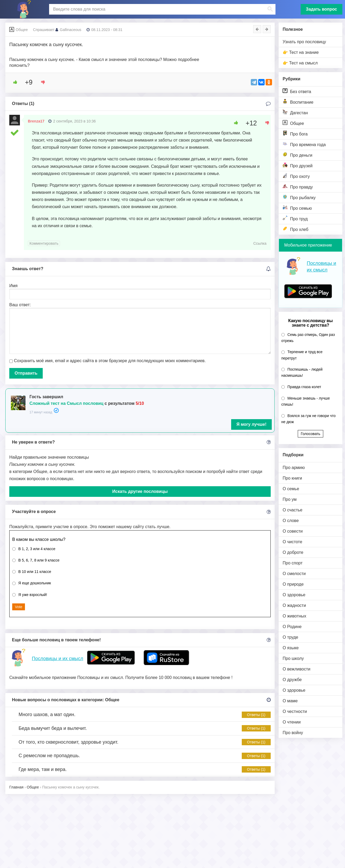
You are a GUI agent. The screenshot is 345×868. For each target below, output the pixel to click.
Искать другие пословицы (140, 491)
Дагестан (295, 112)
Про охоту (296, 176)
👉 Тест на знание (301, 52)
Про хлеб (296, 229)
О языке (291, 648)
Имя (13, 286)
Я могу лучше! (251, 424)
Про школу (293, 658)
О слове (291, 521)
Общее (293, 123)
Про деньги (297, 155)
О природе (293, 584)
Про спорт (293, 563)
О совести (293, 531)
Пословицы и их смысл (57, 659)
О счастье (293, 510)
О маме (290, 701)
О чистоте (292, 542)
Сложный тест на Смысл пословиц (66, 403)
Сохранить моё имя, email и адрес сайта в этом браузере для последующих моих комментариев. (110, 361)
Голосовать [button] (310, 434)
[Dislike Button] (41, 82)
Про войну (293, 733)
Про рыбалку (299, 197)
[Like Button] (13, 82)
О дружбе (292, 680)
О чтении (292, 722)
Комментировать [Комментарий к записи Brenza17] (44, 243)
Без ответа (297, 91)
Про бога (295, 133)
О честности (295, 711)
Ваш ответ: (20, 305)
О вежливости (296, 669)
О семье (291, 489)
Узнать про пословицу (304, 42)
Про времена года (304, 144)
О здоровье (294, 595)
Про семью (297, 208)
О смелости (294, 574)
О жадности (294, 605)
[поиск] (162, 9)
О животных (294, 616)
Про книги (292, 478)
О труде (290, 637)
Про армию (294, 468)
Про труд (295, 218)
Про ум (290, 499)
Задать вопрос (322, 9)
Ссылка (260, 243)
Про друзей (298, 165)
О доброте (293, 552)
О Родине (292, 627)
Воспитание (298, 102)
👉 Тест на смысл (300, 63)
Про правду (298, 187)
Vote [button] (19, 607)
